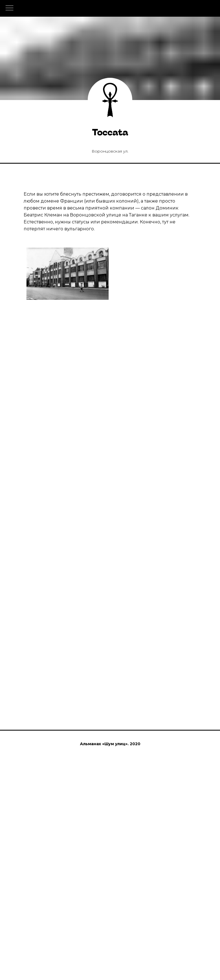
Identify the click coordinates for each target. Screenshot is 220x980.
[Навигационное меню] (9, 8)
